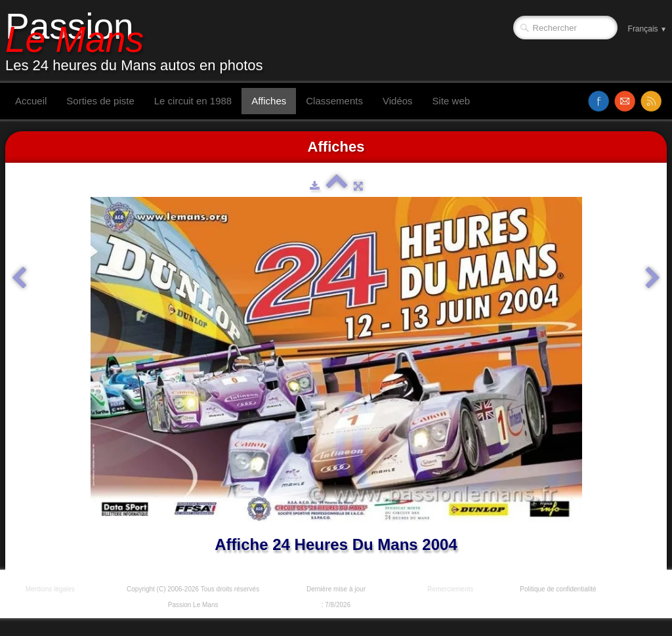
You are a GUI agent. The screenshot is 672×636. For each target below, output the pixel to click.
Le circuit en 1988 (193, 101)
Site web (451, 101)
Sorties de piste (100, 101)
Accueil (31, 101)
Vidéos (398, 101)
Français (647, 29)
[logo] (139, 41)
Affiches (269, 101)
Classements (334, 101)
